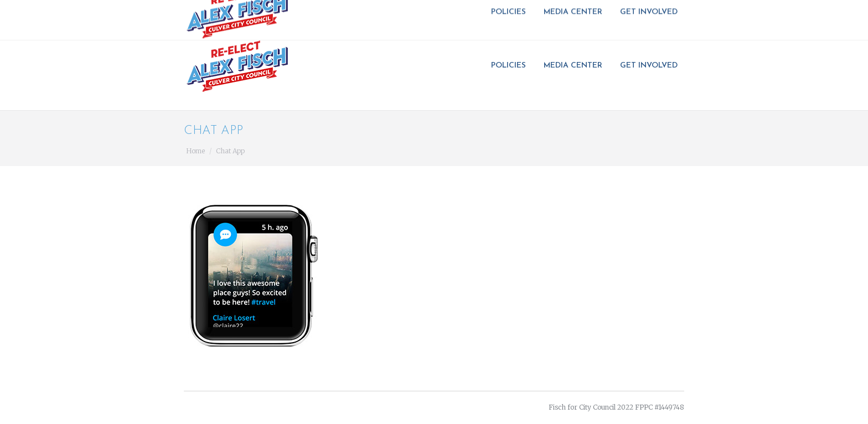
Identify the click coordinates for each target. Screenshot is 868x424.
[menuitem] (512, 66)
